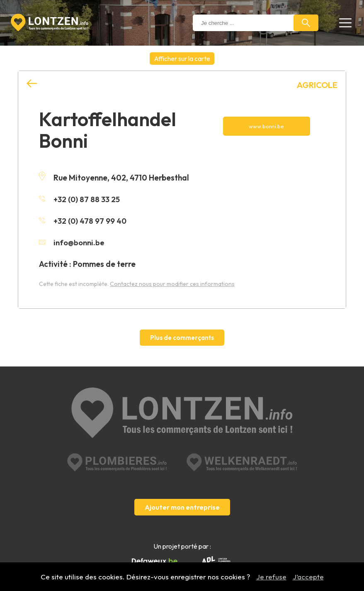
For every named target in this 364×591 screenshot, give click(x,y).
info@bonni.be (72, 242)
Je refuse (271, 577)
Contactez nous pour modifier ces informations (172, 284)
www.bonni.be (266, 126)
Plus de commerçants (182, 338)
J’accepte (308, 577)
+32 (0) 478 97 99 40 (83, 221)
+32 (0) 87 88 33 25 (80, 199)
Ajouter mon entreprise (182, 493)
